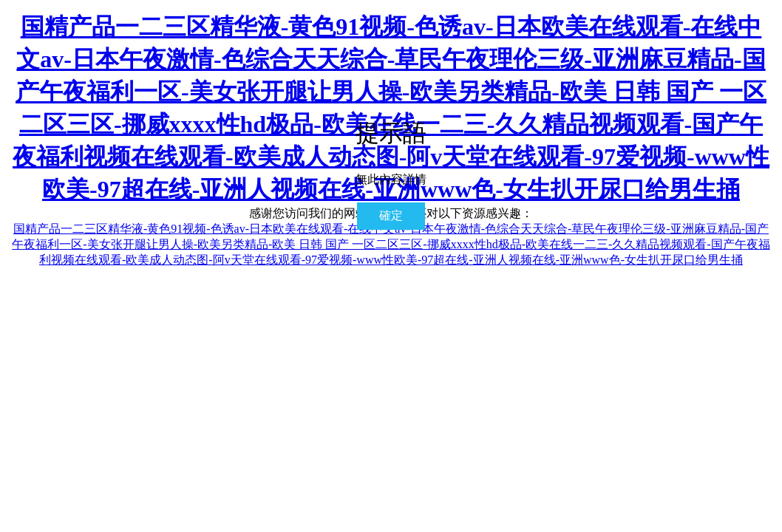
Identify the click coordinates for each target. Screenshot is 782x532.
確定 (391, 215)
